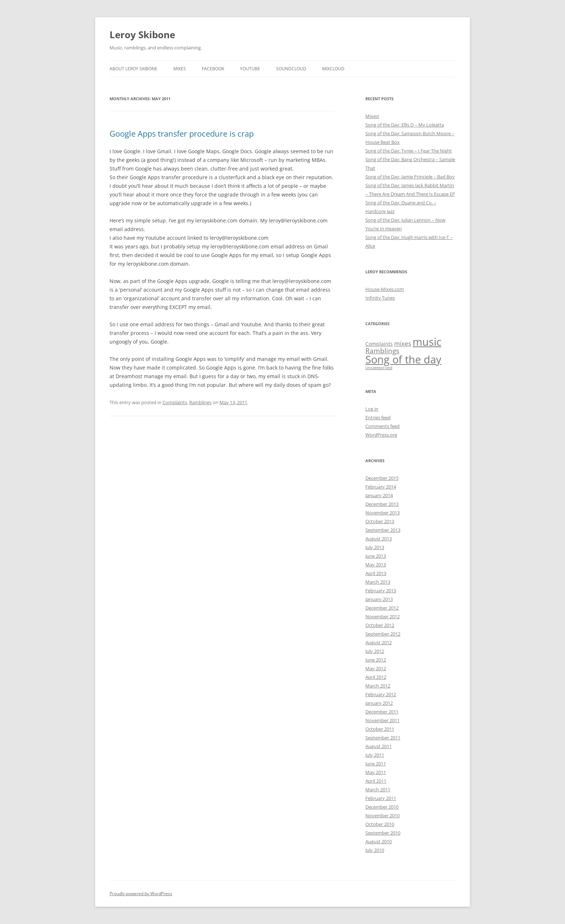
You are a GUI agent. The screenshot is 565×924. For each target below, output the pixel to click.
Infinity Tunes (380, 298)
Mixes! (372, 116)
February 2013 (381, 591)
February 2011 (381, 798)
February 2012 (381, 694)
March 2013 (378, 582)
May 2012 (376, 668)
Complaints (175, 402)
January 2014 (379, 495)
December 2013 (382, 504)
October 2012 (380, 625)
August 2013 (379, 539)
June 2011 (376, 764)
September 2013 (383, 530)
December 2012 (382, 608)
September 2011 (383, 738)
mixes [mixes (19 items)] (403, 343)
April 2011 (376, 781)
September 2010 (383, 833)
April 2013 (376, 573)
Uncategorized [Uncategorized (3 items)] (379, 368)
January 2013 (379, 599)
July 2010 (375, 850)
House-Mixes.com (385, 289)
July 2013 (375, 547)
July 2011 (375, 755)
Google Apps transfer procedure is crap (182, 133)
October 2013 (380, 521)
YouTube (250, 69)
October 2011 (380, 729)
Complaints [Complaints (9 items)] (379, 344)
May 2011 (376, 772)
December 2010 (382, 807)
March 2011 (378, 790)
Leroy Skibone (142, 35)
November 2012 (382, 616)
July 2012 (375, 651)
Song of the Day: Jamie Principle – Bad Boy (410, 177)
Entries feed (378, 417)
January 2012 (379, 703)
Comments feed (382, 426)
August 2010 (379, 841)
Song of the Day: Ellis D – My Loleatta (405, 125)
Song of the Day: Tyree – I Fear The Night (409, 151)
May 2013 (376, 565)
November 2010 (382, 815)
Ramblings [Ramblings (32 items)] (382, 351)
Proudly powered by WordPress (141, 894)
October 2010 (380, 824)
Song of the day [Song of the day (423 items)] (403, 359)
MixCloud (333, 69)
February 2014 (381, 487)
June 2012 (376, 660)
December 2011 (382, 712)
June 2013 (376, 556)
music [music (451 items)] (427, 342)
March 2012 (378, 686)
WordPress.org (381, 435)
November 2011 (382, 720)
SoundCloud (291, 69)
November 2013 (382, 513)
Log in (372, 409)
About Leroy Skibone (134, 69)
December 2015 (382, 478)
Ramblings (200, 402)
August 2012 (379, 642)
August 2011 (379, 746)
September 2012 (383, 634)
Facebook (213, 69)
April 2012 (376, 677)
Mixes (180, 69)
